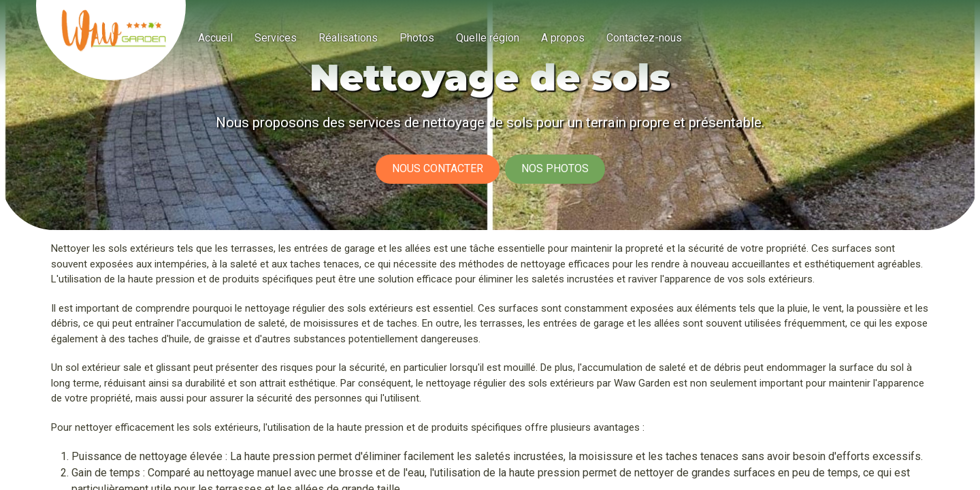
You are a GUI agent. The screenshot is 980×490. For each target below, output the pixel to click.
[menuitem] (215, 38)
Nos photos (555, 168)
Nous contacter (438, 168)
